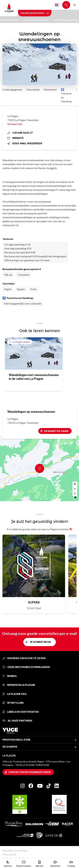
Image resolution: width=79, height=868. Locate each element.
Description (33, 89)
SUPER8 (34, 602)
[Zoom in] (75, 484)
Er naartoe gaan (56, 431)
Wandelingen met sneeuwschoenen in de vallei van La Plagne (34, 377)
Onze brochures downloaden (26, 667)
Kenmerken (50, 89)
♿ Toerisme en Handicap (66, 95)
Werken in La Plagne (19, 685)
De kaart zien (15, 124)
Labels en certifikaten (21, 712)
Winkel (10, 676)
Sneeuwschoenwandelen (38, 20)
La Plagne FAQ (14, 694)
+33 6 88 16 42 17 (20, 133)
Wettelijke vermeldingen (15, 851)
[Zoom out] (75, 489)
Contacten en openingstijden (29, 772)
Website (16, 138)
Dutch (57, 5)
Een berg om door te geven (24, 658)
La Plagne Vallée (19, 342)
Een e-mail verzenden (25, 143)
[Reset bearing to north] (75, 494)
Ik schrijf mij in (40, 642)
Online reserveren (35, 13)
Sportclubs (13, 703)
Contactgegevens (12, 89)
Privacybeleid (9, 854)
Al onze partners (17, 721)
